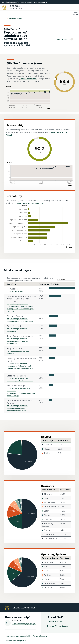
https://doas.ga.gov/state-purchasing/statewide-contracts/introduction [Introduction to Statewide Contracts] (17, 408)
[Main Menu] (76, 13)
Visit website (65, 39)
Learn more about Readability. (30, 203)
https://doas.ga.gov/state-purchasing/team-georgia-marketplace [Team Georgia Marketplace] (18, 341)
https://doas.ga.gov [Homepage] (15, 291)
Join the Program (55, 621)
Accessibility (26, 636)
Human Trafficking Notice (16, 641)
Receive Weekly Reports (58, 626)
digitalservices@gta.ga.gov (24, 624)
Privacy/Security (40, 636)
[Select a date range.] (66, 279)
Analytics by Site (16, 19)
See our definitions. (28, 79)
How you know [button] (40, 2)
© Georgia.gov (13, 636)
